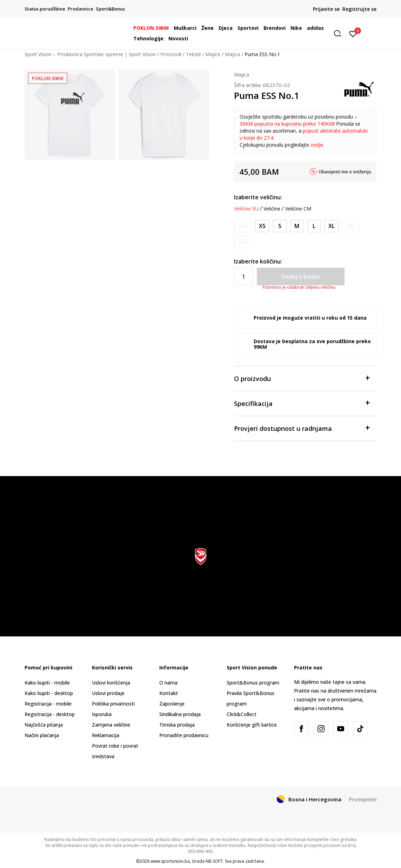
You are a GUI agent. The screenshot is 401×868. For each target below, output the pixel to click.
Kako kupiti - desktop (49, 693)
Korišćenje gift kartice (252, 725)
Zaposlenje (172, 704)
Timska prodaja (177, 725)
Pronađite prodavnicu (184, 735)
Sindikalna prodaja (180, 714)
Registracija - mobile (48, 704)
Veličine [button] (272, 209)
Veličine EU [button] (246, 209)
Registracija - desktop (50, 714)
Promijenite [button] (363, 799)
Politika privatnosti (113, 704)
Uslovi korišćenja (111, 683)
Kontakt (169, 693)
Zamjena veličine (111, 725)
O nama (168, 683)
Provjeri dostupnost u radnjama (302, 428)
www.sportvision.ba (170, 861)
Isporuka (102, 714)
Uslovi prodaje (108, 693)
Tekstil (193, 54)
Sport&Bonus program (253, 683)
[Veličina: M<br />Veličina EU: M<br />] (297, 226)
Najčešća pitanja (44, 725)
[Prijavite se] (353, 33)
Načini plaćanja (42, 735)
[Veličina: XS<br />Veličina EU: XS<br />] (262, 226)
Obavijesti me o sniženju (345, 172)
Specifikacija (302, 403)
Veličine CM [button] (298, 209)
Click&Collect (242, 714)
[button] (340, 34)
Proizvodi (171, 54)
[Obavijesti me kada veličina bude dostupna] (243, 226)
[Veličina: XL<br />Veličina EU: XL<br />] (332, 226)
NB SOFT (214, 861)
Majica (232, 54)
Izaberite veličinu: (258, 197)
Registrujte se (359, 9)
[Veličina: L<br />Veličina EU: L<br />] (314, 226)
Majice (213, 54)
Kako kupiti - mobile (47, 683)
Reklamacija (106, 735)
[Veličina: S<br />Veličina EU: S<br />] (280, 226)
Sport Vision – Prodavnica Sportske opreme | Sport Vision (90, 54)
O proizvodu (302, 378)
